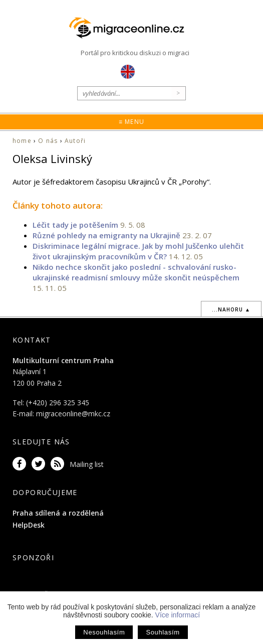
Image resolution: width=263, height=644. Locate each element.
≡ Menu (131, 122)
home (22, 141)
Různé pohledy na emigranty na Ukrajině (106, 235)
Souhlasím (163, 632)
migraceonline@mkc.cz (73, 414)
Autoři (75, 141)
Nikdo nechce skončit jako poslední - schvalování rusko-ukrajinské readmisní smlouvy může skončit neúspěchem (136, 272)
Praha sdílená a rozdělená (58, 513)
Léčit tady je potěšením (75, 225)
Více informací (178, 615)
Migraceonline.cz (132, 28)
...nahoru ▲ (231, 309)
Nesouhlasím (104, 632)
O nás (48, 141)
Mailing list (87, 464)
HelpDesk (29, 525)
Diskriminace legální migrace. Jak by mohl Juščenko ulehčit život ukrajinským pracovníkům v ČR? (138, 251)
